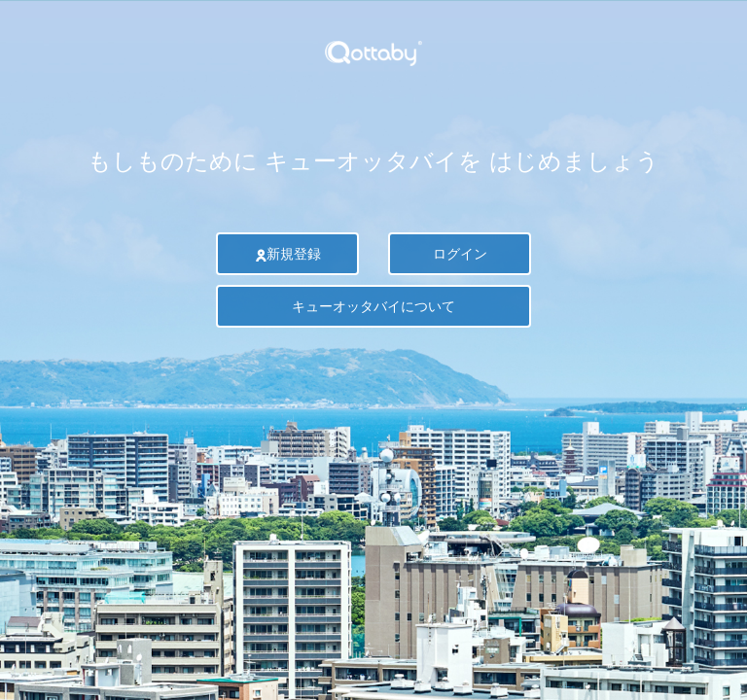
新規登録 (288, 254)
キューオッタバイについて (373, 306)
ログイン (460, 254)
